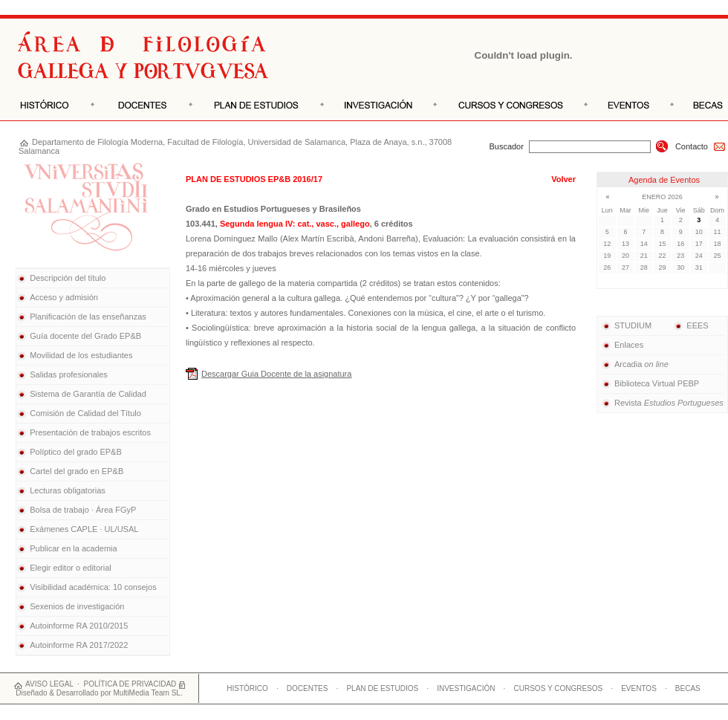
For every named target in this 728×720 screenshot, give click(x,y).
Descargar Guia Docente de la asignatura (276, 374)
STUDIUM (626, 325)
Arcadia (635, 364)
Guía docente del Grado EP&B (85, 336)
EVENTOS (639, 688)
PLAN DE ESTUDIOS (382, 688)
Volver (563, 179)
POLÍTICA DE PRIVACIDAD (130, 684)
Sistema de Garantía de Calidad (88, 394)
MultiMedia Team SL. (147, 693)
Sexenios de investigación (77, 606)
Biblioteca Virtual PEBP (650, 383)
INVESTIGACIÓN (466, 688)
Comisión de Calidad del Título (85, 413)
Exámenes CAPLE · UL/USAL (84, 529)
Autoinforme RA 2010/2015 (79, 626)
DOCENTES (308, 688)
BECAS (688, 688)
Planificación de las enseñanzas (88, 317)
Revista (662, 403)
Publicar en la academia (73, 548)
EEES (690, 325)
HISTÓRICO (247, 688)
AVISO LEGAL (49, 684)
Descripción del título (68, 278)
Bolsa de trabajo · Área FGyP (83, 510)
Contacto (701, 146)
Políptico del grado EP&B (76, 452)
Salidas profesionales (69, 374)
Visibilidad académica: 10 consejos (93, 587)
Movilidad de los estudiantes (81, 355)
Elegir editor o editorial (70, 568)
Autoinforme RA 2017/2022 (79, 645)
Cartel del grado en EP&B (77, 471)
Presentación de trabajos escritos (90, 432)
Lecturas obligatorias (68, 490)
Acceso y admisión (64, 297)
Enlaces (622, 345)
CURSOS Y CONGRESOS (559, 688)
